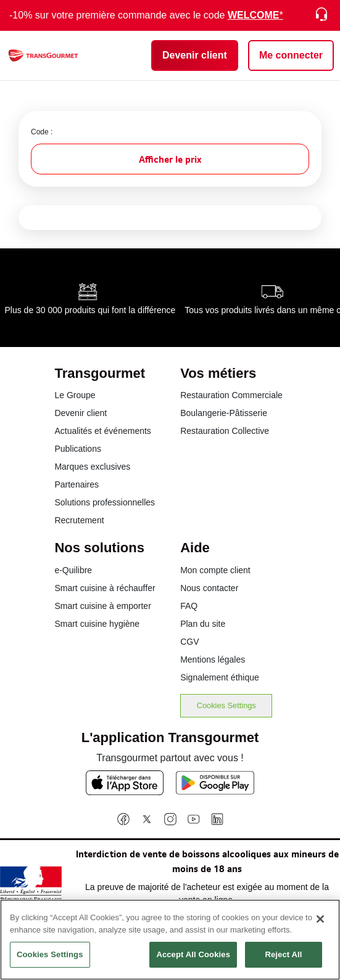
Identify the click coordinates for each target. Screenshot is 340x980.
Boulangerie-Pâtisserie (224, 413)
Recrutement (79, 520)
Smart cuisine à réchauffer (105, 588)
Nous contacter (209, 588)
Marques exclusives (92, 467)
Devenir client (81, 413)
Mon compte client (215, 570)
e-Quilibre (73, 570)
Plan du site (203, 624)
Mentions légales (213, 659)
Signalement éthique (220, 677)
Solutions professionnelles (105, 502)
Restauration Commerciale (231, 395)
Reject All (283, 962)
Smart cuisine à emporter (102, 606)
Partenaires (77, 484)
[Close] (320, 927)
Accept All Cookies (193, 962)
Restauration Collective (225, 431)
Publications (78, 449)
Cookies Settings (226, 705)
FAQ (189, 606)
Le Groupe (75, 395)
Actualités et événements (102, 431)
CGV (189, 642)
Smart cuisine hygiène (97, 624)
